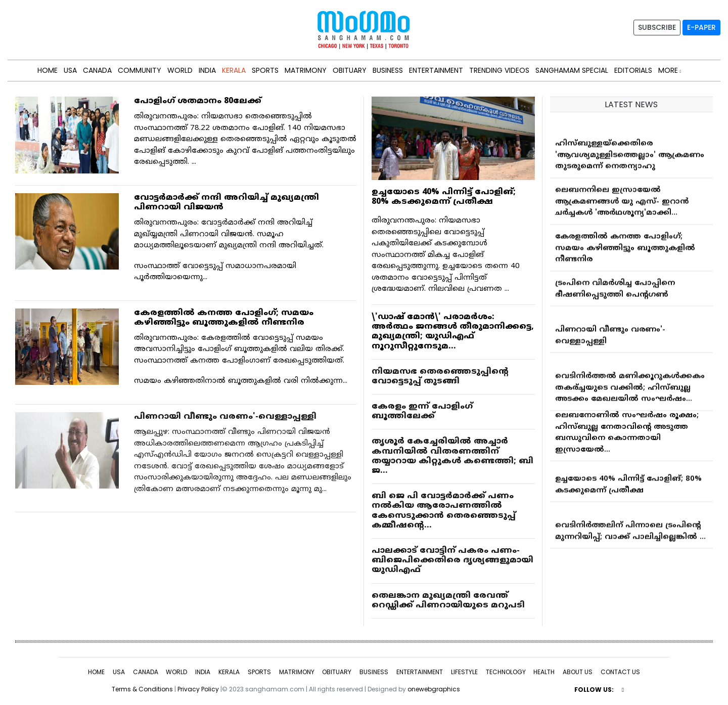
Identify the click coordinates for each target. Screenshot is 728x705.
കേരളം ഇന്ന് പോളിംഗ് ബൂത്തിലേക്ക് (422, 411)
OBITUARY (350, 70)
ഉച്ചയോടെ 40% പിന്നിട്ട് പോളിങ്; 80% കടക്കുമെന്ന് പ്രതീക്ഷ (444, 197)
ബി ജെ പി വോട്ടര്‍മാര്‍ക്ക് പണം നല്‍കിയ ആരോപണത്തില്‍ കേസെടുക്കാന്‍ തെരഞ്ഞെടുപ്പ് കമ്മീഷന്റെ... (444, 511)
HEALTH (544, 672)
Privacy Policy (198, 689)
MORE (670, 70)
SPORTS (265, 70)
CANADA (97, 70)
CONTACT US (620, 672)
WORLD (180, 70)
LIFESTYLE (464, 672)
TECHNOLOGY (506, 672)
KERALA (234, 70)
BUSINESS (388, 70)
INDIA (207, 70)
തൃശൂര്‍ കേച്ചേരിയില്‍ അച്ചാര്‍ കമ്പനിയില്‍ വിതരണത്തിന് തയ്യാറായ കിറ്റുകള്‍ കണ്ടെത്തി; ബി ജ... (452, 456)
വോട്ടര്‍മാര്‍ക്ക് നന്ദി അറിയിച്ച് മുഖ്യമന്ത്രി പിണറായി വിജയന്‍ (226, 203)
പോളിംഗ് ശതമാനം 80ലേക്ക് (198, 101)
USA (70, 70)
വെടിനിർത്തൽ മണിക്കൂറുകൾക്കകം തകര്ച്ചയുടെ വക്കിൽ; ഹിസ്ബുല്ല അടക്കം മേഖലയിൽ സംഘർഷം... (630, 389)
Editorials (633, 70)
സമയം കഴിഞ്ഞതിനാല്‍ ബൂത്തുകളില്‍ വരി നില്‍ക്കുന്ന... (241, 381)
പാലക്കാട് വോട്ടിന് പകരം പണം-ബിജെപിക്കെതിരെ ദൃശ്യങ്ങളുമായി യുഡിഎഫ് (452, 560)
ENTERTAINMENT (436, 70)
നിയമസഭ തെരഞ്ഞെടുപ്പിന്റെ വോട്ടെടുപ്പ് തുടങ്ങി (440, 377)
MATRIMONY (306, 70)
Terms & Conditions (142, 689)
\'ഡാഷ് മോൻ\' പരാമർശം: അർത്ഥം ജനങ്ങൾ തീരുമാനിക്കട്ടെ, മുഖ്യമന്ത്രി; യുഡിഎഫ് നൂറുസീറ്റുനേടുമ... (453, 332)
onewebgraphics (434, 689)
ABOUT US (578, 672)
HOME (48, 70)
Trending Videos (499, 70)
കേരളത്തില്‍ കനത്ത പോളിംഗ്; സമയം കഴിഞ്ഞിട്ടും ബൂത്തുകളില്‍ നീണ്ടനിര (224, 318)
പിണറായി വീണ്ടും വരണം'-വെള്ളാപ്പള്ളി (225, 417)
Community (140, 70)
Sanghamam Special (572, 70)
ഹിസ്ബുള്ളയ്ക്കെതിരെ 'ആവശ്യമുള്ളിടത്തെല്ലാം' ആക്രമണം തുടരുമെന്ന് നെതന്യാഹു (630, 157)
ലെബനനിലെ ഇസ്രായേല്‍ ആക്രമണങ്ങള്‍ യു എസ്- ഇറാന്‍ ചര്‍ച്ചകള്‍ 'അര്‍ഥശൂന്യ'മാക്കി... (622, 203)
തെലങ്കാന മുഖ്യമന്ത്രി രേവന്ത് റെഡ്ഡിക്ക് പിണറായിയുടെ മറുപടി (448, 601)
